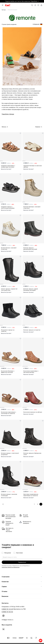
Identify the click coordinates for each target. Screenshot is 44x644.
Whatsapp (41, 641)
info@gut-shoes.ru (7, 620)
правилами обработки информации (11, 567)
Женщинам (8, 553)
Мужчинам (19, 553)
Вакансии (5, 596)
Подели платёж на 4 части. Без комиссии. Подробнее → (22, 1)
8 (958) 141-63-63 (7, 612)
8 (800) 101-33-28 (7, 609)
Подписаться (22, 562)
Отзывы (4, 591)
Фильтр (5, 127)
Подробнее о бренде (8, 114)
